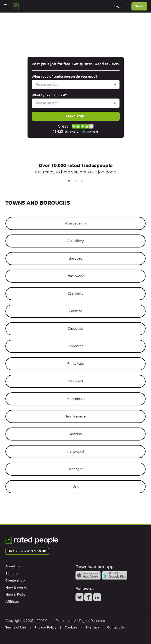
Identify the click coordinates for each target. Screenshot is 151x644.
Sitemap (92, 627)
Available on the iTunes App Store (88, 575)
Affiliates (12, 602)
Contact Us (116, 627)
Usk (75, 487)
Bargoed (76, 258)
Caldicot (75, 311)
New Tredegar (75, 416)
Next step (75, 116)
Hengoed (75, 381)
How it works (16, 587)
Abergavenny (76, 223)
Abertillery (76, 241)
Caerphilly (75, 294)
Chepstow (75, 329)
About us (13, 566)
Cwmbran (76, 346)
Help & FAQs (15, 595)
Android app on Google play (115, 575)
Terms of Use (16, 627)
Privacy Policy (45, 627)
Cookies (71, 627)
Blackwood (75, 276)
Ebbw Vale (75, 364)
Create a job (15, 580)
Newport (76, 434)
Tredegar (76, 469)
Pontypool (76, 451)
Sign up (12, 573)
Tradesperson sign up (27, 551)
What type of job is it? (49, 95)
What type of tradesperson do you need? (64, 77)
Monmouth (76, 399)
